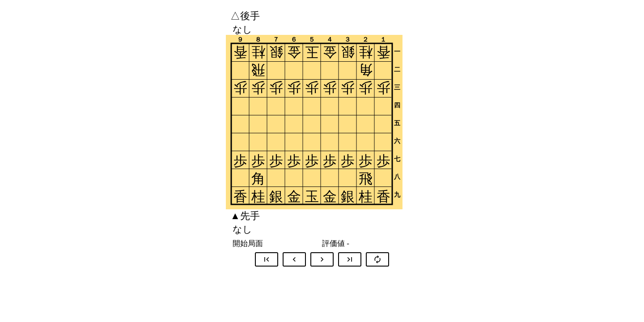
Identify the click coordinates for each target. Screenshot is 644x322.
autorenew (377, 259)
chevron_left (294, 259)
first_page (267, 259)
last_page (350, 259)
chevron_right (322, 259)
